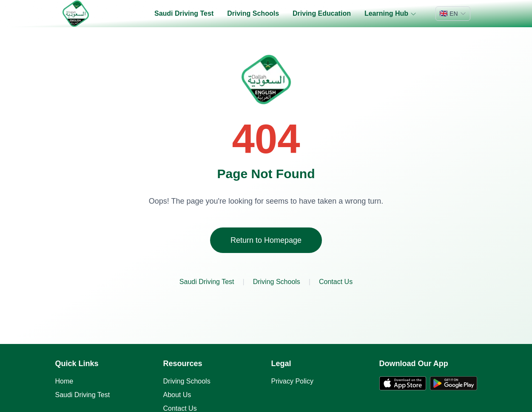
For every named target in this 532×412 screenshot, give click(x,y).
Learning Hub (391, 14)
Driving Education (322, 13)
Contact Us (336, 282)
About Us (177, 395)
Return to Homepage (266, 240)
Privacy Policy (293, 381)
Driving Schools (253, 13)
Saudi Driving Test (184, 13)
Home (64, 381)
